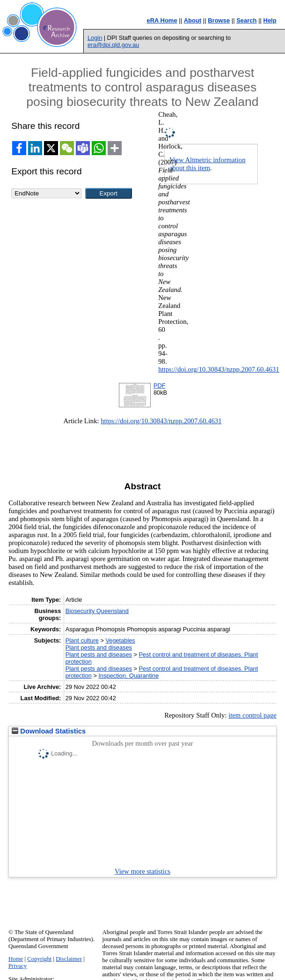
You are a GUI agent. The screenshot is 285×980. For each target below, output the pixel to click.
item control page (252, 715)
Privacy (18, 966)
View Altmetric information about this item (208, 164)
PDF (160, 385)
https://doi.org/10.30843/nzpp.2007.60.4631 (219, 369)
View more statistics (142, 871)
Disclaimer (69, 959)
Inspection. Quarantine (129, 676)
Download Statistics (49, 731)
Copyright (39, 959)
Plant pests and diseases (99, 647)
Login (95, 38)
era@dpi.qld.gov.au (113, 45)
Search (246, 20)
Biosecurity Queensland (97, 611)
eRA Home (162, 20)
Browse (219, 20)
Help (270, 20)
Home (16, 959)
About (193, 20)
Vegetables (120, 640)
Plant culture (82, 640)
